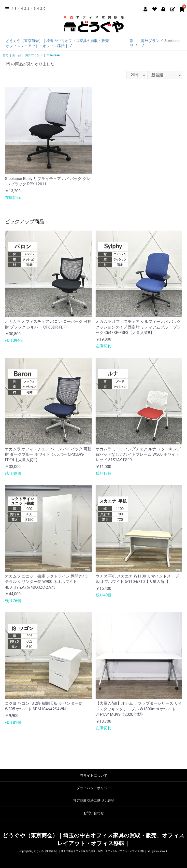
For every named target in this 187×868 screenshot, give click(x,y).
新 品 (17, 55)
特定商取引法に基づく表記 (94, 800)
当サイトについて (94, 775)
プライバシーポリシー (94, 788)
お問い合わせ (94, 813)
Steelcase (53, 55)
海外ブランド (34, 55)
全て (5, 55)
